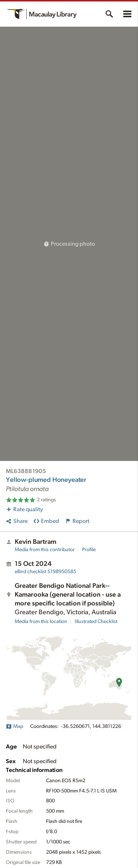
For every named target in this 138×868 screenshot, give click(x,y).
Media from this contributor (45, 550)
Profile (89, 550)
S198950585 (45, 572)
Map (15, 726)
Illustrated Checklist (96, 622)
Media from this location (41, 622)
